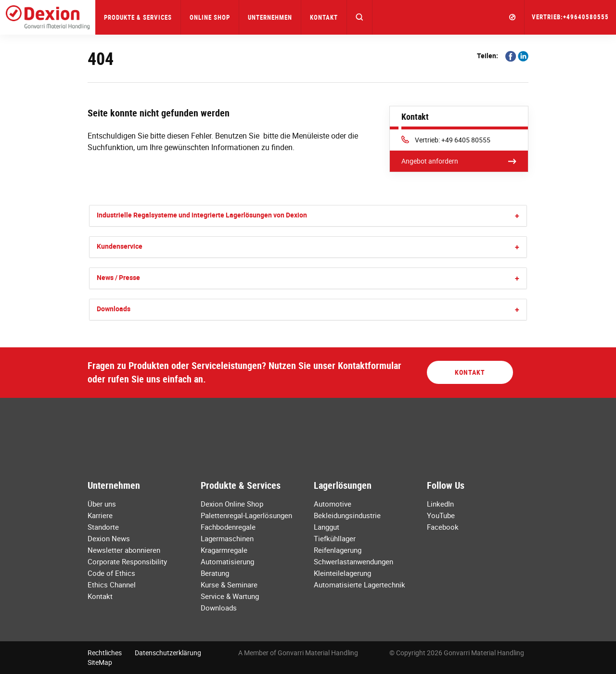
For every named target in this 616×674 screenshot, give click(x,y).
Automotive (333, 504)
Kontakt (324, 17)
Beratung (215, 573)
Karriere (100, 515)
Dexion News (109, 538)
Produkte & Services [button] (138, 17)
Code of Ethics (111, 573)
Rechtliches (105, 653)
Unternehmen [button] (270, 17)
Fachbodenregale (228, 527)
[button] (360, 17)
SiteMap (100, 662)
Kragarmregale (224, 550)
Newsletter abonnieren (124, 550)
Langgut (327, 527)
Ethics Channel (112, 585)
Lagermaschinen (227, 538)
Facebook (443, 527)
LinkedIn (440, 504)
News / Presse (118, 277)
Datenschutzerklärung (168, 653)
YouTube (441, 515)
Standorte (103, 527)
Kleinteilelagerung (342, 573)
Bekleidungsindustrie (347, 515)
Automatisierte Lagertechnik (359, 585)
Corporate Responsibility (127, 561)
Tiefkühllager (335, 538)
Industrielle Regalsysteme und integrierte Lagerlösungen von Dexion (202, 215)
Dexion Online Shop (232, 504)
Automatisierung (227, 561)
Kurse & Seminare (229, 585)
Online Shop (210, 17)
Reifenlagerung (338, 550)
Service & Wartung (230, 596)
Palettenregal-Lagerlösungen (246, 515)
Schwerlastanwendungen (353, 561)
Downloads (114, 309)
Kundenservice (120, 246)
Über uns (102, 504)
